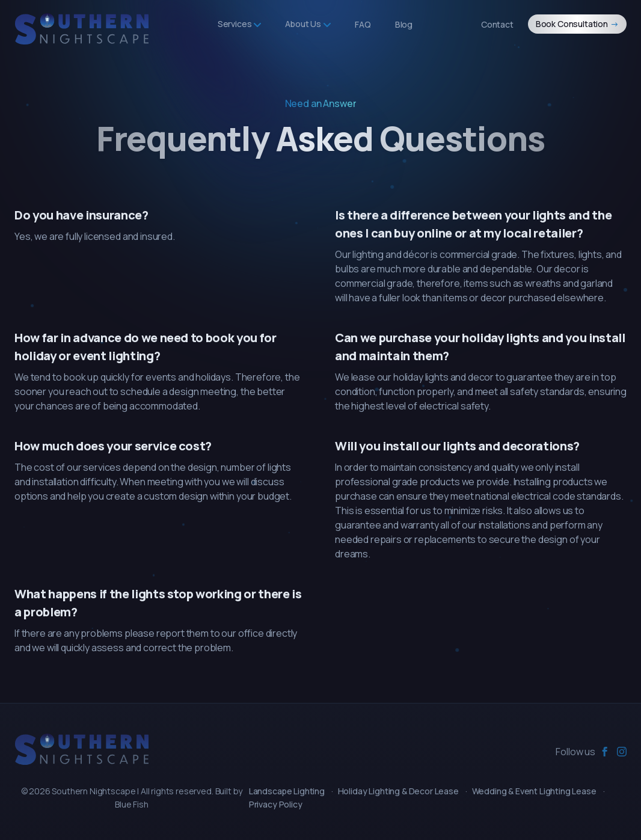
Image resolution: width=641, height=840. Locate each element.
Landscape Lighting (287, 791)
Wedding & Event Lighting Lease (534, 791)
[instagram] (622, 752)
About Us (308, 24)
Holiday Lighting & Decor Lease (398, 791)
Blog (404, 24)
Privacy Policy (276, 804)
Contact (497, 24)
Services (240, 24)
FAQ (363, 24)
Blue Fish (132, 804)
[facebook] (605, 752)
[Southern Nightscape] (82, 750)
